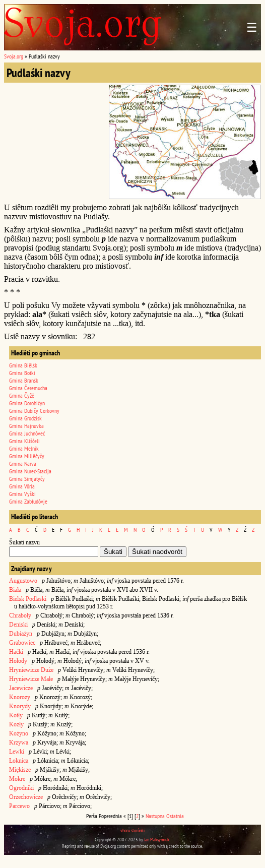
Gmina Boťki (22, 373)
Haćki (16, 652)
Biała (15, 590)
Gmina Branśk (24, 380)
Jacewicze (21, 688)
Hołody (18, 661)
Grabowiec (22, 643)
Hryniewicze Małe (31, 679)
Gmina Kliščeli (24, 441)
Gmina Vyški (22, 494)
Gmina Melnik (24, 448)
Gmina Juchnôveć (27, 433)
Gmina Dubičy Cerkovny (34, 411)
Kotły (16, 715)
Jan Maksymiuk (157, 840)
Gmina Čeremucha (28, 388)
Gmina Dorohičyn (27, 403)
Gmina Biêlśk (23, 365)
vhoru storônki (132, 830)
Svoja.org (14, 56)
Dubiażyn (21, 634)
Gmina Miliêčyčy (27, 456)
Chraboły (20, 615)
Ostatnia (175, 816)
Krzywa (19, 742)
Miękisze (20, 770)
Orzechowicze (26, 797)
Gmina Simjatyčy (27, 479)
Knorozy (20, 697)
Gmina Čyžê (22, 395)
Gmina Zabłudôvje (28, 501)
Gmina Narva (23, 463)
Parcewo (19, 806)
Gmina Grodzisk (25, 418)
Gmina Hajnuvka (26, 426)
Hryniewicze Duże (31, 670)
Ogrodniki (21, 788)
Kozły (16, 724)
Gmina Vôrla (22, 486)
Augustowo (23, 581)
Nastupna (155, 816)
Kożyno (19, 733)
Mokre (17, 779)
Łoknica (19, 761)
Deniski (18, 625)
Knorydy (20, 706)
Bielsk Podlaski (28, 599)
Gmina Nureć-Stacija (30, 471)
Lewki (17, 752)
